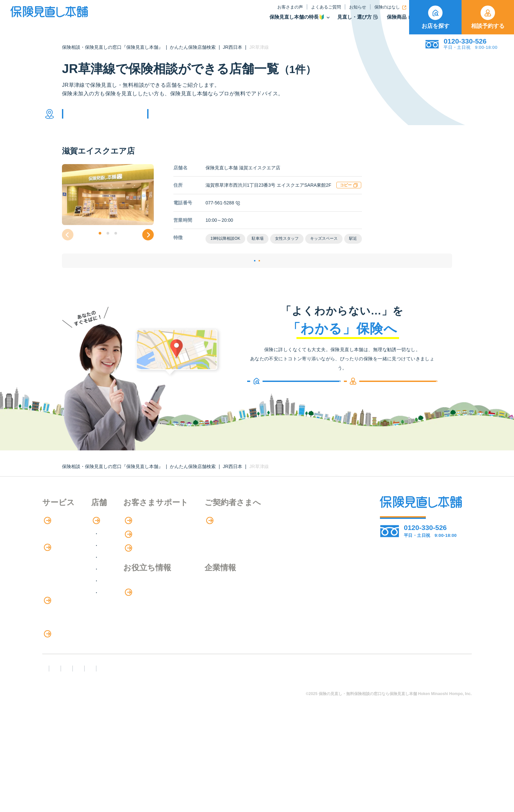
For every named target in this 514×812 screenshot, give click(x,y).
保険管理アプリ (61, 627)
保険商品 (348, 21)
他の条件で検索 (183, 119)
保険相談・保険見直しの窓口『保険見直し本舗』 (112, 47)
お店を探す (435, 17)
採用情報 (288, 624)
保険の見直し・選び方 (73, 681)
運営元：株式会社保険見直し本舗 (406, 770)
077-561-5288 (223, 213)
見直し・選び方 (306, 21)
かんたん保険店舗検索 (193, 47)
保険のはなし (338, 11)
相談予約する (488, 17)
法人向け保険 (58, 667)
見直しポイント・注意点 (71, 694)
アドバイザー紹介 (63, 573)
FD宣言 (54, 770)
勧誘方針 (89, 770)
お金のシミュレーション (225, 625)
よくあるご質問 (274, 11)
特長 (52, 546)
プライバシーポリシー (246, 770)
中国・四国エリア (149, 606)
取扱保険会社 (388, 21)
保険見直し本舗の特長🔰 (245, 21)
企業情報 (288, 611)
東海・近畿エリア (149, 595)
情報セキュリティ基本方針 (319, 770)
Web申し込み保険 (63, 613)
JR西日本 (233, 47)
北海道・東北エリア (151, 559)
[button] (100, 243)
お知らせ (306, 11)
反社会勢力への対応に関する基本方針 (159, 770)
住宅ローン (55, 640)
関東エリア (141, 571)
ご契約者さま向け (382, 11)
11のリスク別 (58, 721)
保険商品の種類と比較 (69, 600)
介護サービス (61, 654)
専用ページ (292, 546)
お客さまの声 (238, 11)
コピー (349, 195)
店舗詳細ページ (217, 278)
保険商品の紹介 (65, 587)
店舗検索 (135, 546)
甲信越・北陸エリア (151, 583)
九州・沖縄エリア (149, 618)
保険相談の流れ (61, 559)
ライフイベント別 (63, 708)
